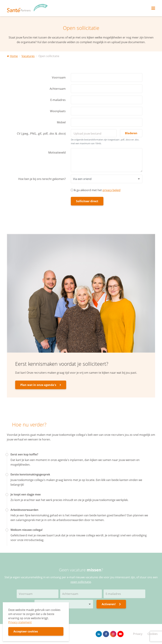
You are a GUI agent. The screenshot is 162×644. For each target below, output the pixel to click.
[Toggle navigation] (153, 8)
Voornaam (59, 77)
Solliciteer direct (87, 201)
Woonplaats (58, 111)
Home (12, 56)
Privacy (138, 634)
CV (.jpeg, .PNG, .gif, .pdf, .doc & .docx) (41, 134)
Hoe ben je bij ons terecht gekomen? (42, 179)
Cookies (153, 634)
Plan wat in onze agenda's (41, 385)
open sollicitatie (81, 582)
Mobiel (61, 122)
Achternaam (58, 89)
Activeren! (111, 604)
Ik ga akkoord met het (96, 190)
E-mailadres (58, 100)
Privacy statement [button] (20, 622)
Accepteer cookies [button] (26, 631)
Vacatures (28, 56)
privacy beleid (112, 190)
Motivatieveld (57, 153)
